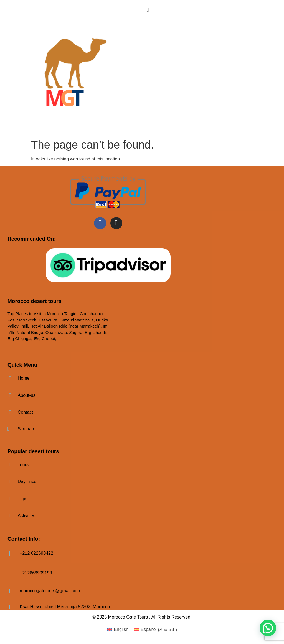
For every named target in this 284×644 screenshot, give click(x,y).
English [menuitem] (121, 629)
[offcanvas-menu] (148, 10)
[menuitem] (118, 630)
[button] (268, 628)
